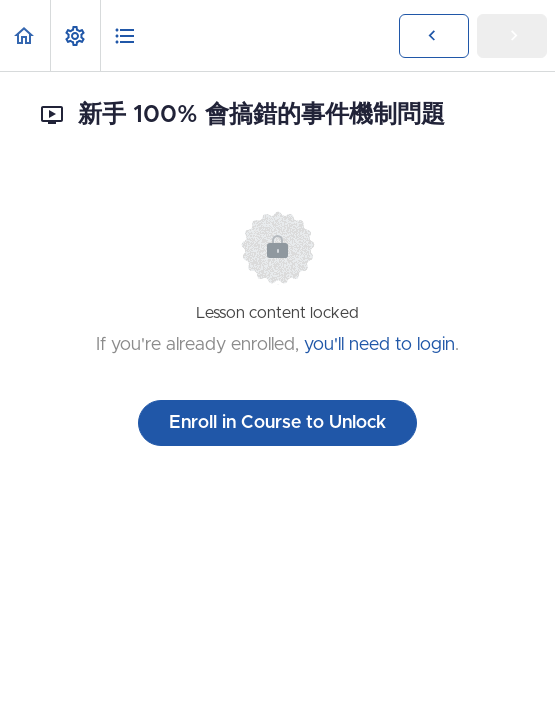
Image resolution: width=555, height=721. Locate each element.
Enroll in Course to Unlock (277, 423)
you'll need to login (379, 345)
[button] (25, 35)
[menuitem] (75, 35)
